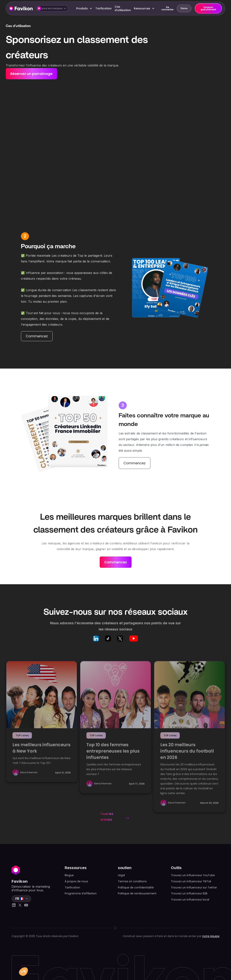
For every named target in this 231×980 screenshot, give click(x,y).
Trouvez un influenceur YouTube (193, 875)
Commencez (37, 336)
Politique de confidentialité (136, 887)
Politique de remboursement (137, 893)
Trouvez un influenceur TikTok (191, 881)
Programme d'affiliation (81, 893)
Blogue (69, 875)
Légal (121, 875)
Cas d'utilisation (123, 8)
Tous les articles (107, 817)
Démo (184, 8)
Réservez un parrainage (31, 74)
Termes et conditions (132, 881)
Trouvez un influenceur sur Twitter (194, 887)
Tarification (103, 8)
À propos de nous (76, 881)
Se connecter (167, 8)
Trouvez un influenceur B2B (189, 893)
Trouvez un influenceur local (190, 900)
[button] (52, 8)
